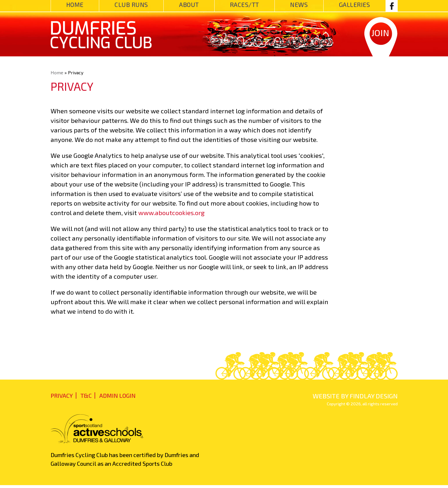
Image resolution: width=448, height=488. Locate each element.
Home (75, 4)
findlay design (374, 396)
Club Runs (131, 4)
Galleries (355, 4)
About (189, 4)
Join (380, 33)
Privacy (62, 395)
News (299, 4)
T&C (86, 395)
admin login (117, 395)
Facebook (392, 6)
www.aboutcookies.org (171, 212)
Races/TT (245, 4)
